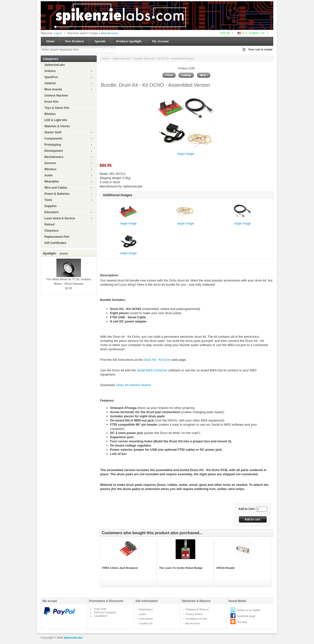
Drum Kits (51, 102)
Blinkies (50, 114)
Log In (58, 33)
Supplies (51, 206)
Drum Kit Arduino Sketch (134, 385)
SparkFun (51, 77)
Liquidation (101, 616)
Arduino (50, 71)
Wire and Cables (56, 188)
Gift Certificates (55, 243)
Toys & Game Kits (57, 108)
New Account (109, 33)
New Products (74, 41)
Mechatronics (54, 157)
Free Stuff (100, 609)
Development (54, 151)
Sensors (50, 163)
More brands (53, 89)
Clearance (51, 231)
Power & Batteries (57, 194)
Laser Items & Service (60, 218)
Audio (49, 175)
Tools (48, 200)
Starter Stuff (53, 132)
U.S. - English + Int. (251, 33)
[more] (63, 253)
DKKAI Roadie (226, 568)
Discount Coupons (105, 612)
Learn (143, 614)
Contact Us (146, 623)
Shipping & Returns (197, 609)
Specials (100, 41)
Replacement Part (57, 237)
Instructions (146, 619)
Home (50, 41)
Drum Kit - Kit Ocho (157, 360)
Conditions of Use (196, 619)
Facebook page (246, 616)
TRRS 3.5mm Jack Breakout (120, 568)
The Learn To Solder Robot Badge (181, 568)
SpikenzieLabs (55, 65)
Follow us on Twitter (249, 610)
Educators (52, 212)
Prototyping (53, 145)
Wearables (52, 182)
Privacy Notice (194, 614)
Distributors (146, 609)
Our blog (242, 622)
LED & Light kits (56, 120)
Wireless (50, 169)
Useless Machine (56, 96)
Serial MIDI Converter (152, 370)
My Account (160, 41)
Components (53, 139)
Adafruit (50, 83)
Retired (49, 224)
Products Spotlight (129, 41)
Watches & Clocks (57, 126)
